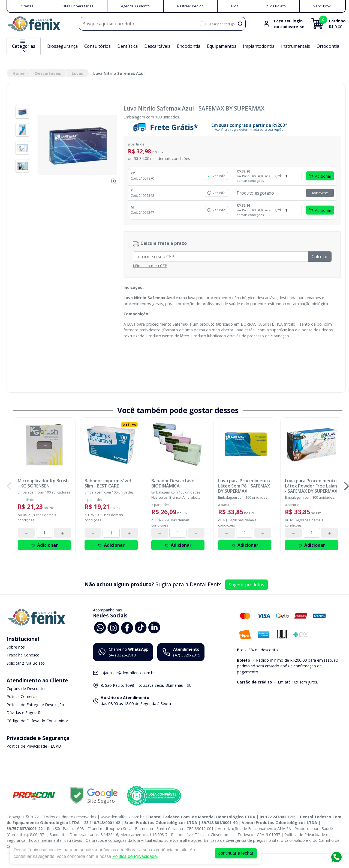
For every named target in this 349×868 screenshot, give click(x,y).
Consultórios (97, 46)
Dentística (127, 46)
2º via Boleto (276, 6)
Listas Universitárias (77, 6)
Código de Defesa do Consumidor (37, 721)
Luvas (77, 73)
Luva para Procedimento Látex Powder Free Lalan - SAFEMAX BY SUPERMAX (311, 486)
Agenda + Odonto (135, 6)
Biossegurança (62, 46)
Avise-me (320, 193)
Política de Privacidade (135, 856)
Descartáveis (157, 46)
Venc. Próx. (322, 6)
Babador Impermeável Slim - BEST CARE (108, 483)
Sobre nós (16, 647)
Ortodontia (328, 46)
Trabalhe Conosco (23, 655)
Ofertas (27, 6)
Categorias (24, 46)
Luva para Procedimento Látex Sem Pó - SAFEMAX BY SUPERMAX (244, 486)
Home (19, 73)
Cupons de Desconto (26, 689)
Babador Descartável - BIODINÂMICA (175, 483)
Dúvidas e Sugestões (25, 713)
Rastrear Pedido (190, 6)
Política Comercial (22, 696)
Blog (235, 6)
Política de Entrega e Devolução (35, 705)
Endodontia (189, 46)
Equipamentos (222, 46)
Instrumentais (296, 46)
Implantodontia (259, 46)
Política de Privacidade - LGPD (34, 746)
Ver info (216, 176)
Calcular (320, 257)
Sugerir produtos (246, 585)
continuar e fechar (236, 853)
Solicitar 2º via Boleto (26, 663)
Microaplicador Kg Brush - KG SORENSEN (43, 483)
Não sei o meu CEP (150, 266)
